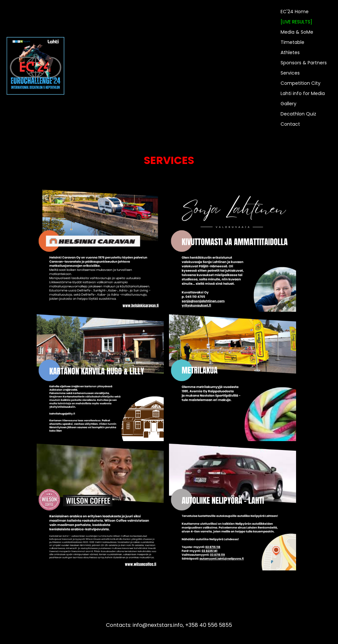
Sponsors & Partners (304, 63)
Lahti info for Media (303, 93)
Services (290, 73)
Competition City (301, 83)
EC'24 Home (295, 12)
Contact (290, 124)
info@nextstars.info (158, 625)
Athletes (290, 52)
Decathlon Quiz (298, 114)
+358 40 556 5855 (209, 625)
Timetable (292, 42)
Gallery (288, 104)
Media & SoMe (297, 32)
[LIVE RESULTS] (296, 22)
